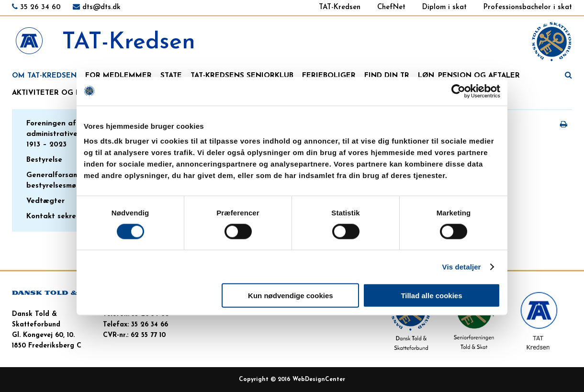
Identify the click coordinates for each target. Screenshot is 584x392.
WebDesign (309, 380)
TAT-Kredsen (340, 7)
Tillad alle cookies (431, 296)
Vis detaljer (462, 266)
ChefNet (391, 7)
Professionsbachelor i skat (528, 7)
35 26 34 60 (40, 7)
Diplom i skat (444, 7)
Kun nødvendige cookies (291, 296)
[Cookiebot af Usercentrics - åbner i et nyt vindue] (458, 91)
